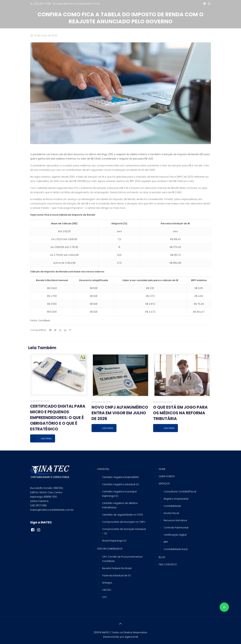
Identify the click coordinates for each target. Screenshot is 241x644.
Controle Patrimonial (176, 528)
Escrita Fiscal (171, 513)
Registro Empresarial (176, 499)
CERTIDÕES (103, 469)
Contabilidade (172, 506)
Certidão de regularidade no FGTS (123, 515)
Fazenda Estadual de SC (117, 575)
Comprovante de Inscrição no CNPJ (124, 522)
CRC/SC (107, 590)
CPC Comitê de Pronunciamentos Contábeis (122, 559)
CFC (105, 597)
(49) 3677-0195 (42, 4)
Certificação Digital (175, 535)
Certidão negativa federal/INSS (120, 477)
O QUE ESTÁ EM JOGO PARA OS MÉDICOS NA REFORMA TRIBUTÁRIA (180, 413)
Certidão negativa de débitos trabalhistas (120, 505)
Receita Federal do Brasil (117, 568)
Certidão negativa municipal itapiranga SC (119, 494)
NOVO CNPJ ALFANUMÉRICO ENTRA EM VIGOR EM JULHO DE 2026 (120, 413)
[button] (224, 607)
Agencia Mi (131, 637)
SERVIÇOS (164, 484)
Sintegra (107, 583)
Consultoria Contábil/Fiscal (180, 492)
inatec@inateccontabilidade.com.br (78, 4)
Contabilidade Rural (176, 549)
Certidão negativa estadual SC (121, 484)
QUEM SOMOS (167, 476)
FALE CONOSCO (168, 564)
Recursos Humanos (175, 520)
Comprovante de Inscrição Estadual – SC (124, 531)
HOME (162, 469)
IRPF (166, 542)
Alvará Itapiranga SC (114, 541)
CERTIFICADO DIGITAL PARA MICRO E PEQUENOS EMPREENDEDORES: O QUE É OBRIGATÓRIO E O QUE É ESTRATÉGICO (58, 418)
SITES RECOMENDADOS (110, 549)
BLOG (162, 557)
